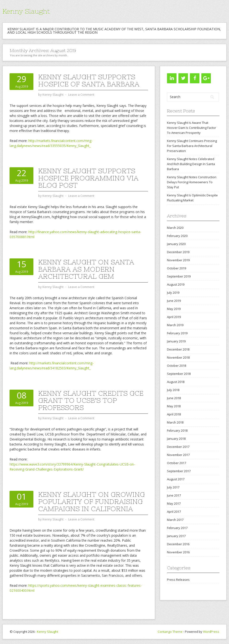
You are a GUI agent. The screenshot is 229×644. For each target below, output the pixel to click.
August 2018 (176, 382)
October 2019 (177, 268)
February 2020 (177, 236)
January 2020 (176, 244)
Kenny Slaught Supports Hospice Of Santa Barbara (89, 80)
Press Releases (178, 580)
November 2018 (178, 357)
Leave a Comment (81, 94)
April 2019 (174, 317)
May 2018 (174, 406)
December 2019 (178, 252)
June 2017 (174, 495)
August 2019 (176, 284)
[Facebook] (195, 78)
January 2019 (176, 341)
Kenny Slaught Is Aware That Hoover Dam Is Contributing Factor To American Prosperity (192, 128)
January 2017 (176, 536)
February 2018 (177, 430)
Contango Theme (170, 632)
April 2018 (174, 414)
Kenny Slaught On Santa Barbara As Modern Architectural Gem (86, 269)
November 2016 (178, 552)
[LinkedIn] (172, 78)
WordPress (211, 632)
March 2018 (175, 422)
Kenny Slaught (26, 11)
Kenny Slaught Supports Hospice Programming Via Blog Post (88, 178)
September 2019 (179, 276)
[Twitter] (183, 78)
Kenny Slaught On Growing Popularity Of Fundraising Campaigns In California (91, 502)
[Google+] (206, 78)
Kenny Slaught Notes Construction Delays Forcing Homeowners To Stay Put (192, 182)
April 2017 (174, 512)
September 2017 (179, 471)
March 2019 (175, 325)
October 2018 (177, 366)
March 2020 (175, 228)
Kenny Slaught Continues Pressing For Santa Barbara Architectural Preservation (192, 146)
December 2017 (178, 447)
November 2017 (178, 455)
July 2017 (173, 487)
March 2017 (175, 520)
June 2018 (174, 398)
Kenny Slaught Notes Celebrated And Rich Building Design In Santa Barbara (191, 164)
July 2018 (173, 390)
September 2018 (179, 374)
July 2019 (173, 293)
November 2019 (178, 260)
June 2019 (174, 301)
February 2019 (177, 333)
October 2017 (177, 463)
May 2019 (174, 309)
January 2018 (176, 439)
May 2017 (174, 503)
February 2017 (177, 528)
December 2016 (178, 544)
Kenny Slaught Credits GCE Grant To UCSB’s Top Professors (91, 400)
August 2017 (176, 479)
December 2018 (178, 349)
